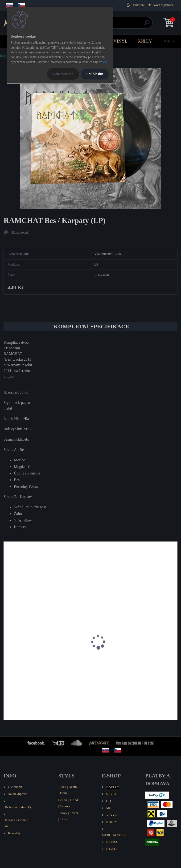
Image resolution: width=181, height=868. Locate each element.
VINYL (120, 41)
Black (62, 787)
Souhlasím (95, 74)
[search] (147, 24)
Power (74, 813)
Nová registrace (163, 5)
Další (168, 41)
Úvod (3, 56)
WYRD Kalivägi (19, 663)
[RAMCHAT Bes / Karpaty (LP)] (90, 138)
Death (73, 787)
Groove (65, 806)
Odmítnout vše (63, 74)
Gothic (63, 800)
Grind (74, 800)
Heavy (63, 813)
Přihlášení (138, 5)
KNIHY (145, 41)
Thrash (65, 819)
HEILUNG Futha (108, 663)
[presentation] (7, 648)
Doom (63, 793)
